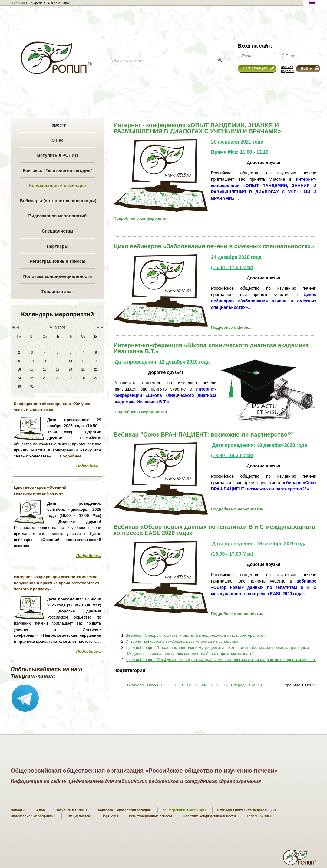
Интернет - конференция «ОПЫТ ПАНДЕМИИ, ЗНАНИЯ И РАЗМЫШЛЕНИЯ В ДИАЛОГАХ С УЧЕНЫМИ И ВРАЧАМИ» (197, 128)
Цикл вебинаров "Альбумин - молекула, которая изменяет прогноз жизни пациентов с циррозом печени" (221, 660)
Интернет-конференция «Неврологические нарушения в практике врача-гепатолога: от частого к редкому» (57, 583)
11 (181, 685)
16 (218, 685)
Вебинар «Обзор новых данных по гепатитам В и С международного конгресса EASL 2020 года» (214, 530)
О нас (58, 140)
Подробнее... (89, 466)
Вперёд (238, 685)
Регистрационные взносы (58, 261)
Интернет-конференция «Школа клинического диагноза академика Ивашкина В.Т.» (211, 348)
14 (203, 685)
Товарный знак (58, 292)
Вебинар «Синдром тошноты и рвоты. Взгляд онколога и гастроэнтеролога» (195, 635)
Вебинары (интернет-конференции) (58, 201)
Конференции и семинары (57, 186)
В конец (255, 685)
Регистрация (259, 68)
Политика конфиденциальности (57, 276)
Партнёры (57, 246)
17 (226, 685)
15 (211, 685)
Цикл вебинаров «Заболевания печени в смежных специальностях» (214, 246)
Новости (58, 125)
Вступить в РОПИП (58, 155)
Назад (152, 685)
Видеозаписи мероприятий (58, 216)
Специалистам (58, 231)
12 (189, 685)
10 (174, 685)
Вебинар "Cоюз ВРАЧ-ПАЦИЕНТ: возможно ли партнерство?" (204, 434)
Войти (310, 68)
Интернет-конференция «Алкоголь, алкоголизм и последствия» (184, 641)
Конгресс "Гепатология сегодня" (58, 170)
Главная (18, 3)
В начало (135, 685)
